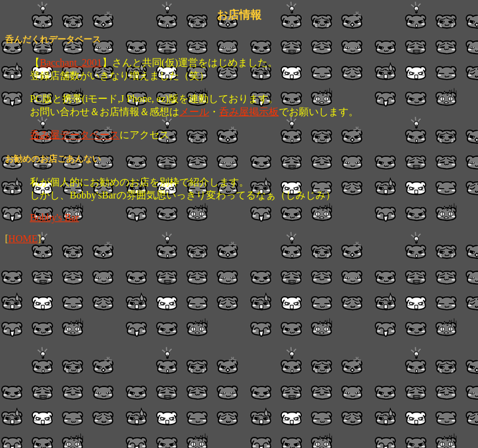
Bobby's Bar (54, 217)
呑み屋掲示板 (249, 112)
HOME (23, 239)
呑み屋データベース (75, 135)
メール (194, 112)
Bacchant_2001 (71, 63)
